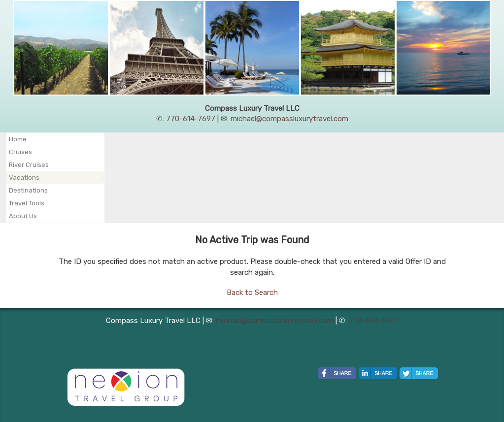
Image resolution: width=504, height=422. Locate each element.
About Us (23, 216)
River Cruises (29, 165)
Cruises (20, 152)
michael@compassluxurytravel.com (289, 119)
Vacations (24, 178)
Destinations (28, 190)
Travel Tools (27, 203)
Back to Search (252, 292)
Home (18, 139)
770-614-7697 (191, 119)
